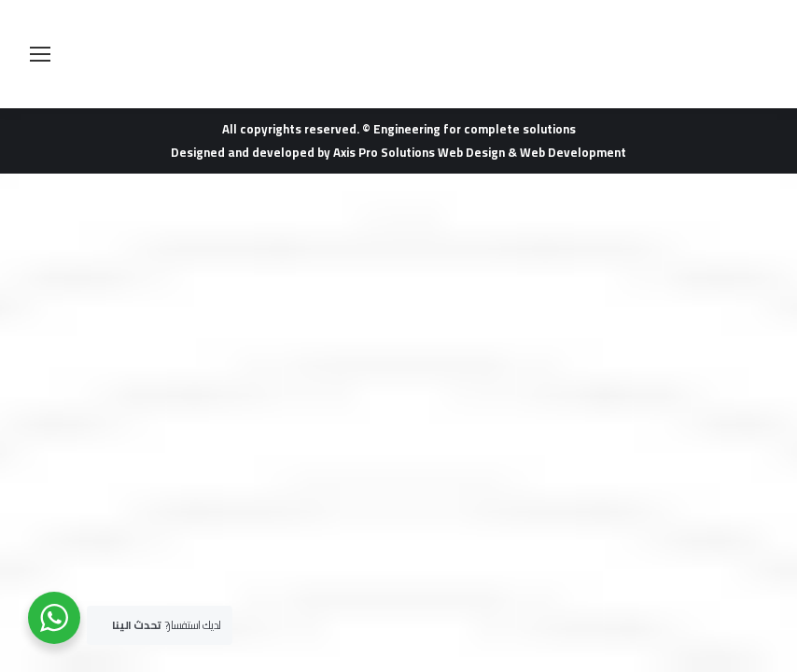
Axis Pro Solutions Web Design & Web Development (480, 152)
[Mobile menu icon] (40, 54)
